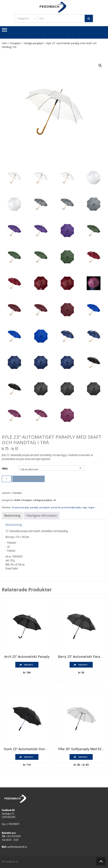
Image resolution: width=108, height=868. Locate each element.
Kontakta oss (89, 35)
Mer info (29, 665)
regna (91, 507)
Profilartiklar (56, 35)
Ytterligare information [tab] (41, 516)
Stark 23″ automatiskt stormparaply (27, 749)
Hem (5, 43)
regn (85, 507)
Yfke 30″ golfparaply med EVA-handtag (81, 749)
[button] (100, 66)
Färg (5, 469)
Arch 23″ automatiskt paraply (27, 657)
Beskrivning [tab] (12, 516)
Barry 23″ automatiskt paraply (81, 657)
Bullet (17, 500)
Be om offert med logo (28, 479)
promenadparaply (71, 507)
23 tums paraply (20, 507)
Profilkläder (35, 35)
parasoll (56, 507)
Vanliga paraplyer (34, 43)
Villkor (73, 35)
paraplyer (45, 507)
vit (55, 500)
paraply (34, 507)
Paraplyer (16, 43)
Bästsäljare (18, 35)
